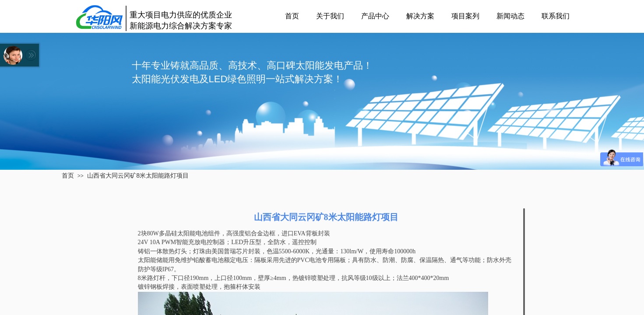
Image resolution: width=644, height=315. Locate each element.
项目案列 (465, 16)
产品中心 (375, 16)
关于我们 (330, 16)
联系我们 (556, 16)
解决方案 (420, 16)
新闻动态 (510, 16)
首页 (292, 16)
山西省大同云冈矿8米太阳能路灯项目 (138, 175)
